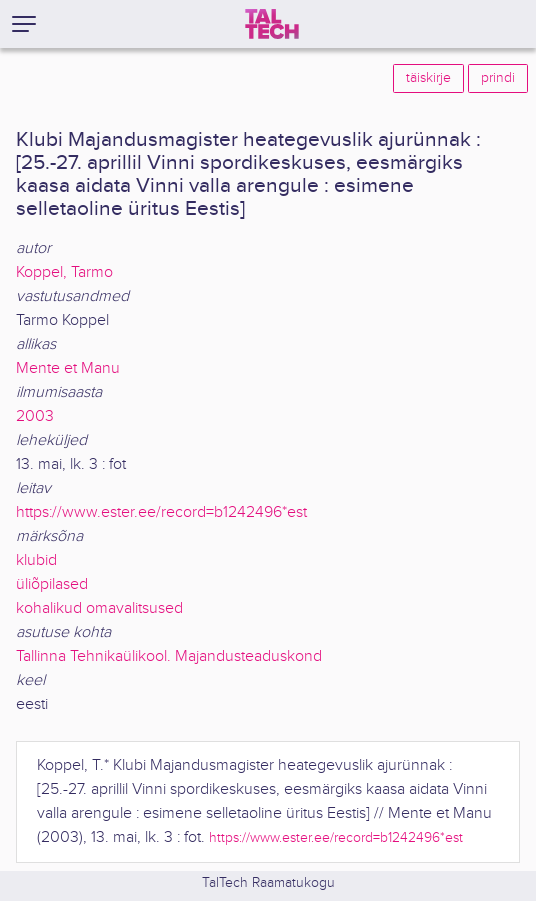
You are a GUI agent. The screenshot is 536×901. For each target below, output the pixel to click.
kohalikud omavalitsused (99, 608)
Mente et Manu (68, 368)
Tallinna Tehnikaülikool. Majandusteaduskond (169, 656)
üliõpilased (52, 584)
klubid (36, 560)
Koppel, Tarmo (64, 272)
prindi (498, 78)
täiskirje (428, 78)
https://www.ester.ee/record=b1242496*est (161, 512)
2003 (35, 416)
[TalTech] (272, 24)
